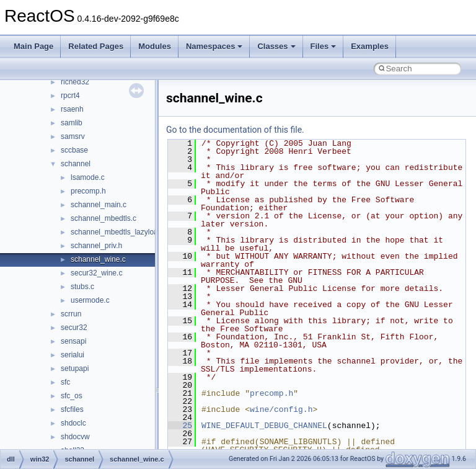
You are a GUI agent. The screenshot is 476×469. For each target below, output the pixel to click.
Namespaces (214, 46)
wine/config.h (281, 409)
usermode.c (90, 300)
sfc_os (72, 396)
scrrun (71, 314)
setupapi (75, 368)
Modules (155, 46)
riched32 (75, 82)
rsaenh (72, 109)
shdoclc (73, 423)
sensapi (73, 341)
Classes (276, 46)
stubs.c (82, 287)
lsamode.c (88, 177)
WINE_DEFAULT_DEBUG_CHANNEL (264, 426)
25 (180, 426)
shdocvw (75, 437)
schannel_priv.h (96, 246)
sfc (65, 382)
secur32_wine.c (96, 273)
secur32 (74, 328)
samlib (72, 123)
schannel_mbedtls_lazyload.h (119, 232)
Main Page (33, 46)
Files (324, 46)
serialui (73, 355)
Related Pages (96, 46)
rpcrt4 (70, 96)
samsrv (73, 136)
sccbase (74, 150)
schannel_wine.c (98, 259)
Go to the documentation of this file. (235, 130)
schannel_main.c (99, 205)
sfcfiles (72, 409)
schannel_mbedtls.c (104, 218)
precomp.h (88, 191)
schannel (76, 164)
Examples (370, 46)
